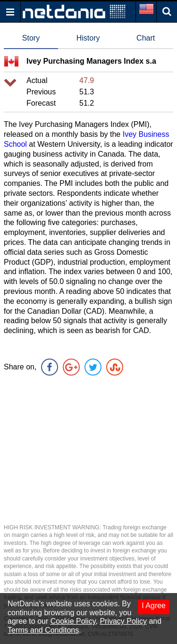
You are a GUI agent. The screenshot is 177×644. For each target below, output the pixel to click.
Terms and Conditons (43, 630)
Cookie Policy (73, 621)
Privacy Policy (123, 621)
